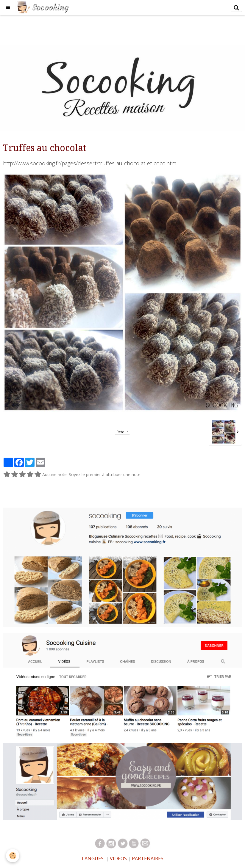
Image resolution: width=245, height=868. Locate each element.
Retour (122, 432)
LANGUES (93, 858)
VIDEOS (118, 858)
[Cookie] (13, 856)
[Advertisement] (108, 28)
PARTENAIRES (148, 858)
